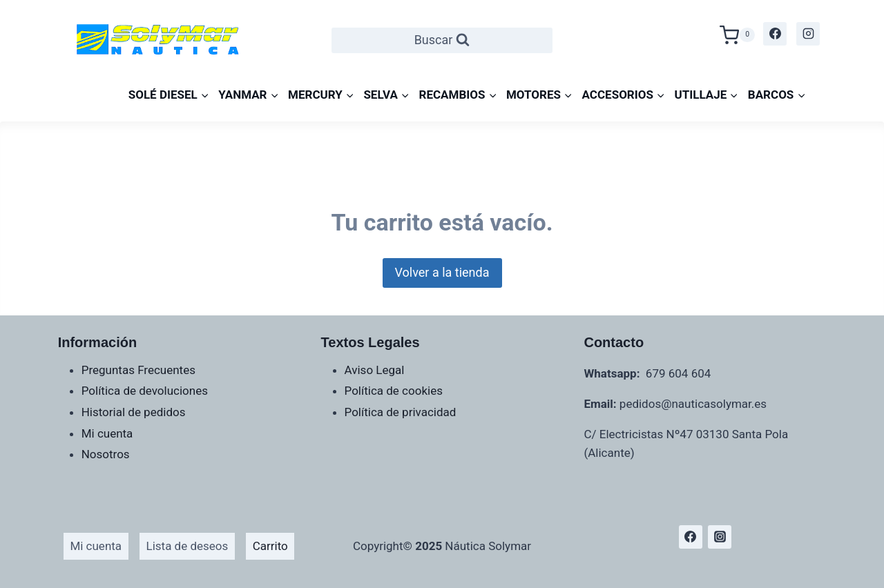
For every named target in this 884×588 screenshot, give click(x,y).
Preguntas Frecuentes (138, 370)
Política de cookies (394, 391)
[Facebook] (775, 34)
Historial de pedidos (134, 412)
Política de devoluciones (145, 391)
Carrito (270, 546)
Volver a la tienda (442, 272)
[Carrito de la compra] (738, 34)
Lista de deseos (188, 546)
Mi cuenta (107, 433)
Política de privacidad (401, 412)
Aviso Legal (375, 370)
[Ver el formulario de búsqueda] (442, 40)
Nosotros (106, 454)
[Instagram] (808, 34)
